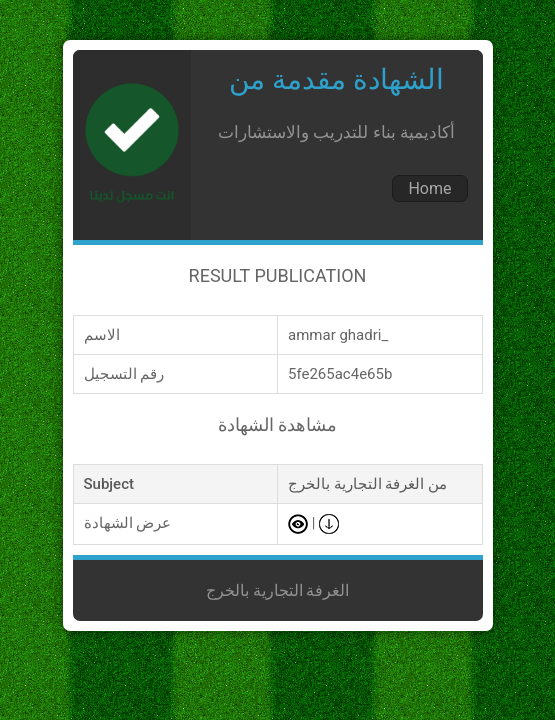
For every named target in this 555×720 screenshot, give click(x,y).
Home (429, 188)
